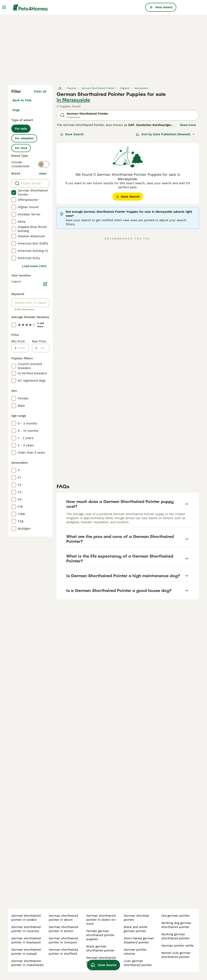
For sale (21, 129)
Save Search (72, 134)
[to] (43, 348)
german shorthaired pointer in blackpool (26, 940)
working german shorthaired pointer (175, 936)
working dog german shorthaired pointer (176, 925)
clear (43, 174)
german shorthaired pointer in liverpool (63, 940)
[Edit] (45, 284)
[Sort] (165, 134)
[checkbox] (14, 193)
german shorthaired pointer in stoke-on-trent (101, 920)
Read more (188, 125)
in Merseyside (73, 100)
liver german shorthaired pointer (138, 963)
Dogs (16, 110)
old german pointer (176, 916)
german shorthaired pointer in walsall (26, 952)
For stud (21, 148)
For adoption (24, 138)
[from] (23, 348)
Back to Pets (22, 100)
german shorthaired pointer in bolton (63, 929)
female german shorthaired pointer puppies (100, 935)
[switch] (44, 164)
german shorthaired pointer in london (26, 918)
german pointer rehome (135, 952)
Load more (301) (34, 266)
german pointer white (177, 946)
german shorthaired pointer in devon (63, 918)
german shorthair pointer (137, 918)
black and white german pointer (136, 929)
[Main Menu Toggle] (4, 7)
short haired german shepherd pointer (139, 940)
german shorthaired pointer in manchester (28, 963)
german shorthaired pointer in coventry (26, 929)
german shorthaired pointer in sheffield (63, 952)
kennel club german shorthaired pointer (176, 955)
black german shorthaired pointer (100, 948)
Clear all (40, 91)
